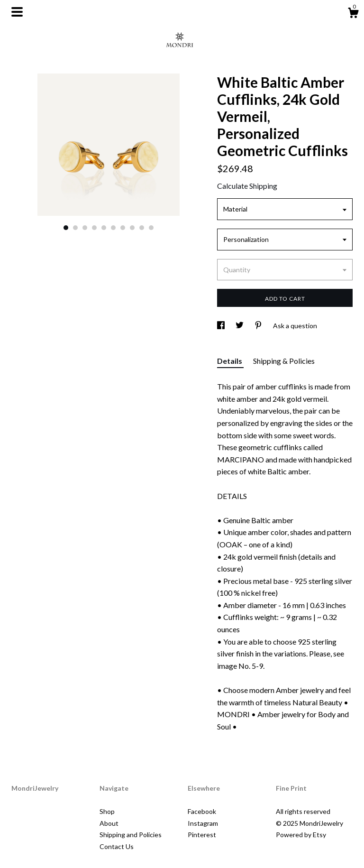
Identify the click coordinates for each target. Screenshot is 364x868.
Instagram (203, 823)
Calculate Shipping (247, 186)
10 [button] (151, 228)
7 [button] (123, 228)
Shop (107, 811)
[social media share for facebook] (222, 326)
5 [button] (104, 228)
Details (230, 361)
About (109, 823)
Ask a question (295, 326)
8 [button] (132, 228)
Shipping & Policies (284, 361)
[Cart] (353, 14)
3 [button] (85, 228)
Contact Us (117, 846)
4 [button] (94, 228)
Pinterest (202, 835)
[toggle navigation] (17, 12)
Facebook (202, 811)
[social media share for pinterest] (259, 326)
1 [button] (66, 228)
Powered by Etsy (301, 835)
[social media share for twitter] (240, 326)
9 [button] (142, 228)
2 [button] (75, 228)
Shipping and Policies (131, 835)
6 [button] (113, 228)
